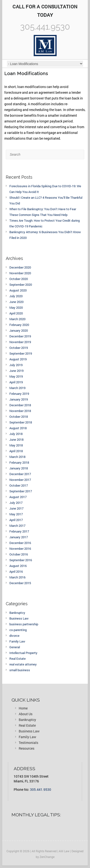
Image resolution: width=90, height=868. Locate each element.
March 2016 (17, 577)
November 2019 (20, 342)
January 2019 (19, 399)
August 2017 (18, 497)
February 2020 (19, 325)
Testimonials (28, 743)
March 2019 (17, 388)
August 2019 (18, 359)
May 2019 (16, 376)
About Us (26, 714)
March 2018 (17, 457)
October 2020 (19, 279)
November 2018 (20, 411)
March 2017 (17, 526)
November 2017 (20, 480)
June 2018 (16, 439)
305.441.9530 (41, 789)
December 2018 (20, 405)
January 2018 (19, 468)
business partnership (24, 624)
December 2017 (20, 474)
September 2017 (21, 491)
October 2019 (19, 348)
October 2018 (19, 417)
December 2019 (20, 336)
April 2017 (16, 520)
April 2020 (16, 313)
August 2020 (18, 290)
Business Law (19, 618)
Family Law (17, 641)
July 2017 (16, 503)
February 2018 (19, 462)
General (15, 647)
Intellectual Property (23, 653)
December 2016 (20, 543)
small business (20, 670)
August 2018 (18, 428)
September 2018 (21, 422)
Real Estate (18, 659)
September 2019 (21, 353)
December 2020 (20, 267)
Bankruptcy (17, 613)
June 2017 (16, 508)
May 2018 (16, 445)
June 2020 (16, 302)
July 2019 (16, 365)
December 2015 (20, 583)
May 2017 (16, 514)
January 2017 (19, 537)
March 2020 (17, 319)
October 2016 (19, 554)
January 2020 (19, 330)
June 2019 (16, 371)
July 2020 (16, 296)
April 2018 (16, 451)
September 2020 (21, 285)
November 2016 (20, 549)
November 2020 (20, 273)
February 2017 (19, 531)
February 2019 (19, 394)
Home (23, 708)
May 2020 (16, 308)
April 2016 (16, 571)
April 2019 (16, 382)
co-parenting (18, 630)
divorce (14, 636)
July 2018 (16, 434)
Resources (27, 748)
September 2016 (21, 560)
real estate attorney (23, 664)
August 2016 (18, 566)
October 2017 (19, 485)
